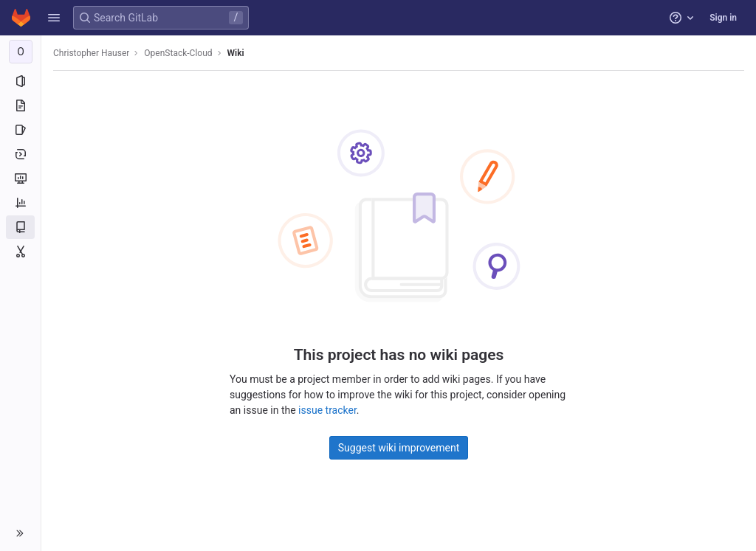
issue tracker (327, 410)
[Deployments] (20, 154)
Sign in (723, 18)
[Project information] (20, 81)
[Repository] (20, 105)
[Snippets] (20, 252)
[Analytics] (20, 203)
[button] (54, 18)
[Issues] (20, 130)
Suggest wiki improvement (399, 448)
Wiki (236, 53)
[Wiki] (20, 227)
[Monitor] (20, 179)
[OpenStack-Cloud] (21, 52)
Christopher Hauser (91, 53)
